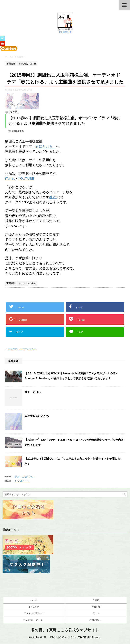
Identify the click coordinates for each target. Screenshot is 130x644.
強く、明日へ (33, 392)
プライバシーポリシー (34, 620)
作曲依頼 (96, 607)
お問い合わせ (96, 620)
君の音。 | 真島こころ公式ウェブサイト (65, 630)
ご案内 (96, 600)
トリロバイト (22, 481)
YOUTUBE (26, 179)
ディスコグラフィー (34, 613)
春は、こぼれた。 (25, 477)
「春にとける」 (44, 146)
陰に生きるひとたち (37, 416)
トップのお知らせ (27, 349)
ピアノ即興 (34, 607)
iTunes (10, 179)
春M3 (53, 197)
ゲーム (96, 613)
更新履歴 (13, 349)
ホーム (34, 600)
